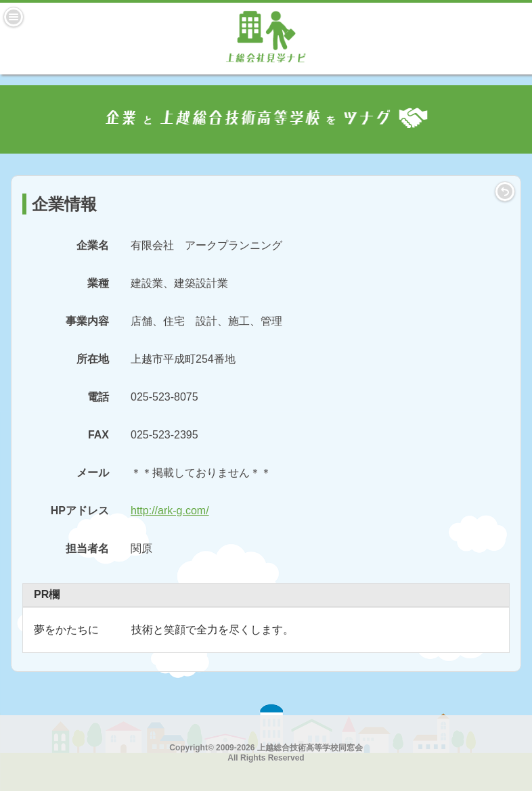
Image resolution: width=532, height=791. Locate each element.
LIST (505, 191)
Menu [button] (14, 17)
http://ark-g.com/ (170, 511)
